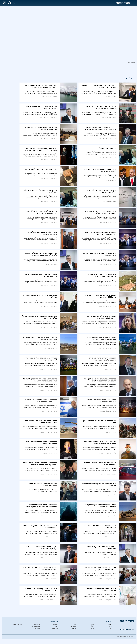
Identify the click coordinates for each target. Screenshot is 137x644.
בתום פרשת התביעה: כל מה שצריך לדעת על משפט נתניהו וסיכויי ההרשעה (40, 380)
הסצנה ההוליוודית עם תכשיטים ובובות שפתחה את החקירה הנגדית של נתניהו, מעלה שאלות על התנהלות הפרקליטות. (99, 176)
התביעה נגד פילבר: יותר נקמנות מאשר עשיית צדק (101, 548)
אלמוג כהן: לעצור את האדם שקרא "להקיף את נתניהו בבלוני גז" (40, 527)
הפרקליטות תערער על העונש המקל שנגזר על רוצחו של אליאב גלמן (40, 569)
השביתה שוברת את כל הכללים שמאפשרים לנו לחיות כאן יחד (41, 359)
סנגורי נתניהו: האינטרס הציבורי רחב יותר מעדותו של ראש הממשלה (101, 212)
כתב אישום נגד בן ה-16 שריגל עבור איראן (41, 169)
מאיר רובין (113, 369)
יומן (111, 629)
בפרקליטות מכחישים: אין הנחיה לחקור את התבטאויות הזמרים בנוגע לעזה (100, 380)
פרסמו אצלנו (37, 625)
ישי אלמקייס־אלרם (111, 118)
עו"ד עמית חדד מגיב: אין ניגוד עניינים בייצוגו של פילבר (99, 485)
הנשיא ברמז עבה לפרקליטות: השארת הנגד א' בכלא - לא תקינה (40, 317)
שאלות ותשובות (18, 625)
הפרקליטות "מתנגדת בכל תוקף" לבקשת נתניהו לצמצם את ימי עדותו (42, 212)
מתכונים (74, 627)
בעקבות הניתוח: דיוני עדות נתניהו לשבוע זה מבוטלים (40, 296)
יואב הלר (114, 432)
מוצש (92, 627)
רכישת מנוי (55, 629)
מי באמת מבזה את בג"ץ (107, 148)
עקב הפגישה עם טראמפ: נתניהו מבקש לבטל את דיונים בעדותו (40, 275)
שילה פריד (113, 537)
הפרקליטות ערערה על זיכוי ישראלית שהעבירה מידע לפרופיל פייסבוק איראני (42, 506)
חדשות (110, 625)
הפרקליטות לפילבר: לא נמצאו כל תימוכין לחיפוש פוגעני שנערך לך (41, 107)
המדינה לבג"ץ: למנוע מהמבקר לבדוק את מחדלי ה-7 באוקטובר (101, 506)
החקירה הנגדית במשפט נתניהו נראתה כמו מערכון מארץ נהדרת (100, 170)
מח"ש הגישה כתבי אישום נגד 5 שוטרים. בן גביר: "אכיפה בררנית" (100, 401)
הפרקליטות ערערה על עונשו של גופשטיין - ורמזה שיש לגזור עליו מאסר (41, 401)
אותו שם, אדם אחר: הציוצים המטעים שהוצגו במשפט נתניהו (99, 254)
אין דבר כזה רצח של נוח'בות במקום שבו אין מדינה (100, 422)
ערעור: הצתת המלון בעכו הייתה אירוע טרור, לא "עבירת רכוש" (40, 590)
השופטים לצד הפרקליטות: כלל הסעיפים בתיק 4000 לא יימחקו (101, 296)
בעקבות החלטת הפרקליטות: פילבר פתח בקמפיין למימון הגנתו (42, 548)
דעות (110, 627)
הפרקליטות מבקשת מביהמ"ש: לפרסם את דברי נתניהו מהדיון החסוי (100, 233)
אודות (56, 627)
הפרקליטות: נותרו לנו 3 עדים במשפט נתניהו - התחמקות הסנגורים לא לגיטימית (40, 464)
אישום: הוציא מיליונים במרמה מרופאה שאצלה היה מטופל (102, 590)
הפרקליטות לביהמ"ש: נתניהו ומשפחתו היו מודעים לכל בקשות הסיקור (100, 317)
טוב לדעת (73, 629)
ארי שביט (55, 264)
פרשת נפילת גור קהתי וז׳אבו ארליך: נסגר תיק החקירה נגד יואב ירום (100, 107)
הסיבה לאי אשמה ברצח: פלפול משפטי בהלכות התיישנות (43, 485)
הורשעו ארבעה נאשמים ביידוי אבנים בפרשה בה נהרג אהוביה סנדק (40, 338)
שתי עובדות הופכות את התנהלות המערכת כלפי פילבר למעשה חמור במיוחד (41, 254)
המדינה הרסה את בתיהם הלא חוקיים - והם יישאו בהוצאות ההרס (41, 422)
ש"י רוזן (114, 97)
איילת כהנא (54, 348)
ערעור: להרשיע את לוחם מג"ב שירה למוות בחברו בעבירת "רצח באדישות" (100, 443)
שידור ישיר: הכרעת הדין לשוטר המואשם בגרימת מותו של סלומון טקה (101, 569)
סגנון (74, 625)
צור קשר (56, 625)
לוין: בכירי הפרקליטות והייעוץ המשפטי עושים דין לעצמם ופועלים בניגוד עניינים (101, 128)
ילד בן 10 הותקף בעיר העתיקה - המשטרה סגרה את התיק (100, 527)
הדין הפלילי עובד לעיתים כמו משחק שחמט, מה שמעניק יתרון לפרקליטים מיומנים (42, 491)
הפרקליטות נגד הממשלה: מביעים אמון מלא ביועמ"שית (41, 191)
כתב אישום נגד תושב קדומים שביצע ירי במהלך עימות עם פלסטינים (101, 275)
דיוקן (92, 625)
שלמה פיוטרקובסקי (52, 118)
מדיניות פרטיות (36, 627)
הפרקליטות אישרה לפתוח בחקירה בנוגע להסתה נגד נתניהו (42, 443)
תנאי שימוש (37, 629)
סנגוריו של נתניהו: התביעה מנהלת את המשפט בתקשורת (43, 233)
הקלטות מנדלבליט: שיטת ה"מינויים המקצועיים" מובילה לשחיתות (103, 359)
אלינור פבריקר (112, 202)
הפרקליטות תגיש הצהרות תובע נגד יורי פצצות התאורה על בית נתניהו (101, 338)
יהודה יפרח (113, 181)
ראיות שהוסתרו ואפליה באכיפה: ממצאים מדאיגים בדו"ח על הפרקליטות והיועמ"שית (41, 149)
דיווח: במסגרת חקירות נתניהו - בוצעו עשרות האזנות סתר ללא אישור (99, 86)
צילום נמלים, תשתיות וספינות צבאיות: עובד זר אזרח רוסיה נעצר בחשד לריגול (40, 86)
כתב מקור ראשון (53, 97)
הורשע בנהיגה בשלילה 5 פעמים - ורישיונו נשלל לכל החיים (100, 464)
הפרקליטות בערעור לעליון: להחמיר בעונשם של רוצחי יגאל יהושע (41, 128)
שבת (92, 629)
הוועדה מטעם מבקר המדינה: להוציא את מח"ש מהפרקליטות (101, 191)
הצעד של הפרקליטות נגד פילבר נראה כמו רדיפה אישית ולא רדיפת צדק (100, 553)
